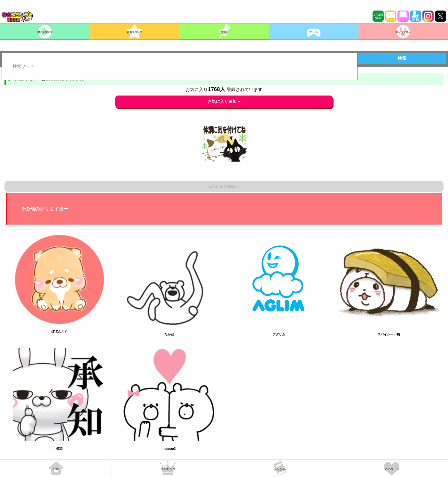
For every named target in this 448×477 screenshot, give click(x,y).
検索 (402, 58)
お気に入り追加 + (224, 101)
